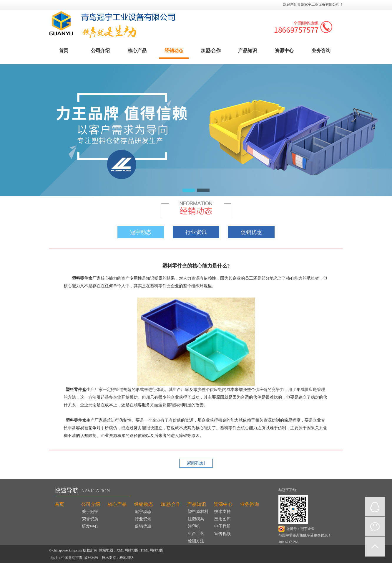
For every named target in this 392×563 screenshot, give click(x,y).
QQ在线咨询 (375, 507)
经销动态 (174, 51)
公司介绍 (100, 51)
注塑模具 (196, 519)
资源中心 (284, 51)
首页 (64, 51)
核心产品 (137, 51)
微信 (375, 527)
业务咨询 (321, 51)
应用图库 (222, 519)
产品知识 (248, 51)
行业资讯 (196, 232)
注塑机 (194, 526)
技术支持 (222, 512)
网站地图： (108, 550)
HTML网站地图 (152, 550)
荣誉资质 (90, 519)
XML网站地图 (128, 550)
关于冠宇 (90, 512)
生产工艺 (196, 534)
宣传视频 (222, 534)
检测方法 (196, 541)
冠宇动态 (141, 232)
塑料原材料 (198, 512)
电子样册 (222, 526)
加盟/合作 (211, 51)
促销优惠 (251, 232)
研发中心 (90, 526)
